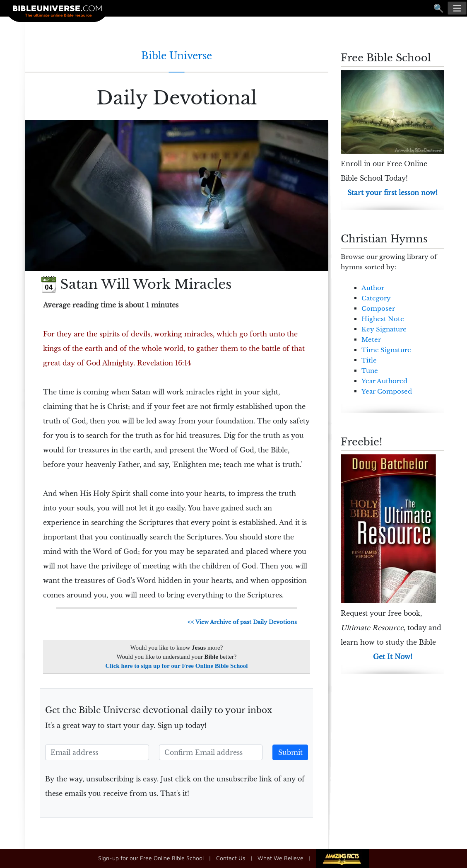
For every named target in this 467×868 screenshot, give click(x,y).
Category (376, 298)
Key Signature (384, 329)
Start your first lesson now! (392, 193)
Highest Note (383, 319)
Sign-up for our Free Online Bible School (151, 858)
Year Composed (387, 391)
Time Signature (386, 350)
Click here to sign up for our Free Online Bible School (177, 666)
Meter (371, 340)
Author (373, 288)
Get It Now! (393, 657)
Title (369, 360)
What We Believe (280, 858)
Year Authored (384, 381)
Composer (378, 308)
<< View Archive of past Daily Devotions (242, 622)
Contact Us (231, 858)
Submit (290, 752)
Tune (370, 371)
